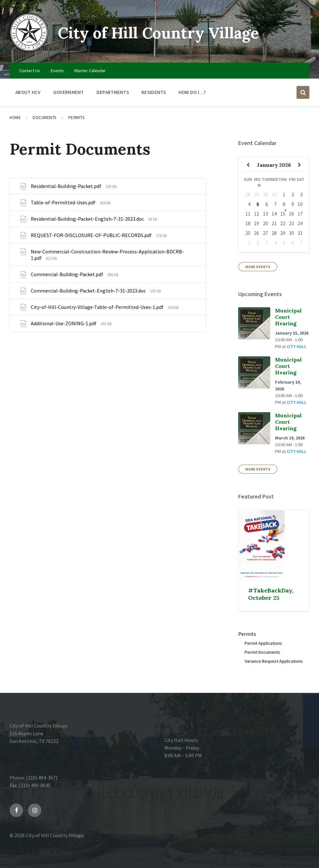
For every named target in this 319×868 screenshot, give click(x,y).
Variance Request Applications (274, 661)
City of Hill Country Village (158, 33)
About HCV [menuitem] (28, 92)
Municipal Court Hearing (288, 317)
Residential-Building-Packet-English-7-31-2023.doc (88, 219)
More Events (258, 267)
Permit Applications (263, 643)
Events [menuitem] (57, 71)
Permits (76, 118)
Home (15, 118)
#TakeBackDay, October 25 (271, 594)
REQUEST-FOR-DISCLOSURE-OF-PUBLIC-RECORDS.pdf (92, 235)
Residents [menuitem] (154, 92)
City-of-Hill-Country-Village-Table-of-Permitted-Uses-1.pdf (98, 307)
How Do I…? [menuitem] (192, 92)
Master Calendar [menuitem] (90, 71)
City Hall (297, 346)
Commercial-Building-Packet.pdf (67, 274)
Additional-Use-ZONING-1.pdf (64, 323)
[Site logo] (29, 50)
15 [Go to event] (283, 214)
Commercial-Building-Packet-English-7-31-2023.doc (89, 291)
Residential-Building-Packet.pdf (67, 186)
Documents (45, 118)
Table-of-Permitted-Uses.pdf (64, 202)
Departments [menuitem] (113, 92)
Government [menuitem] (69, 92)
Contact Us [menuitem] (30, 71)
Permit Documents (262, 652)
